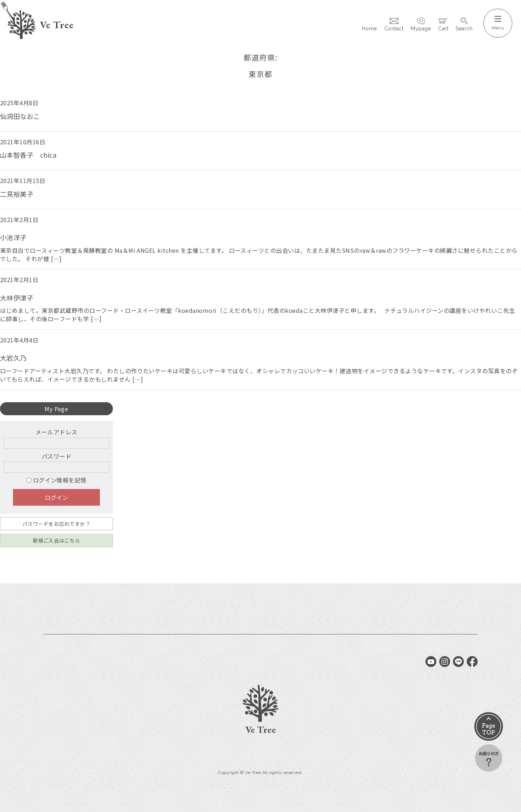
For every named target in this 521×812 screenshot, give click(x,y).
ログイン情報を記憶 (56, 480)
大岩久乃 (13, 358)
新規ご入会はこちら (56, 540)
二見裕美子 (17, 194)
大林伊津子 (17, 298)
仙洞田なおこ (20, 116)
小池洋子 (13, 237)
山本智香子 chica (28, 155)
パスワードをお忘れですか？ (56, 524)
